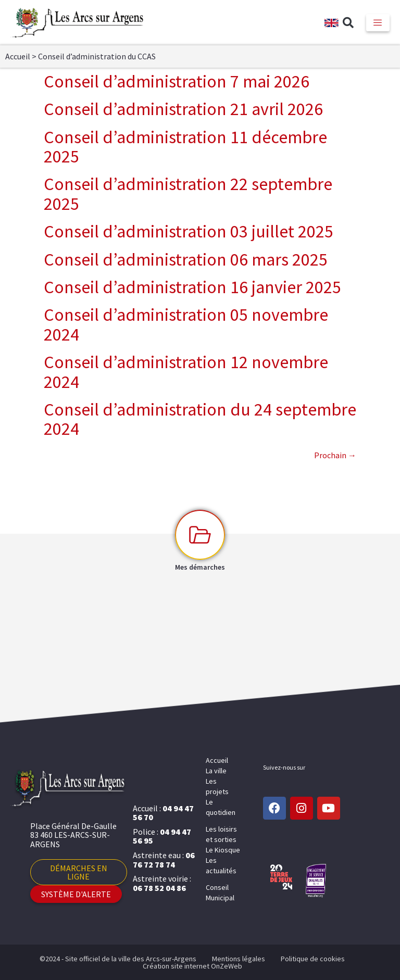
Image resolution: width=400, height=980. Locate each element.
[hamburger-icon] (378, 23)
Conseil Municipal (220, 893)
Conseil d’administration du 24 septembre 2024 (200, 419)
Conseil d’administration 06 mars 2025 (186, 259)
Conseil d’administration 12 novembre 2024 (186, 372)
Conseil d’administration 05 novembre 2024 (186, 324)
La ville (216, 771)
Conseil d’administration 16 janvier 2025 (192, 287)
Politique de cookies (313, 959)
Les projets (217, 786)
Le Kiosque (223, 850)
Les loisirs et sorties (221, 834)
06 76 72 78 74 (164, 860)
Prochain (335, 455)
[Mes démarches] (200, 535)
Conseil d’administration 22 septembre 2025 (188, 193)
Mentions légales (239, 959)
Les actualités (221, 865)
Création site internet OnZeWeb (192, 966)
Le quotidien (221, 807)
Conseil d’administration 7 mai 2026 (177, 81)
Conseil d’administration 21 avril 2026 (183, 109)
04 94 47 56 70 (163, 813)
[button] (348, 23)
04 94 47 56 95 (162, 836)
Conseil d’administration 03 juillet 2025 (189, 231)
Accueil (18, 56)
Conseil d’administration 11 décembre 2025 (185, 147)
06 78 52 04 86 (159, 888)
